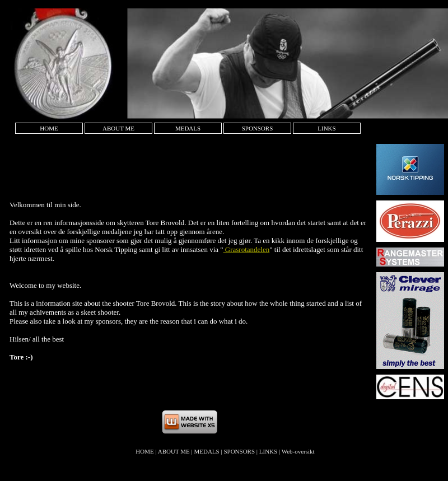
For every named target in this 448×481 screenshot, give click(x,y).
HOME (49, 128)
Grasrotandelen (247, 249)
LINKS (326, 128)
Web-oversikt (298, 451)
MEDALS (188, 128)
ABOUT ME (118, 128)
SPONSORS (258, 128)
